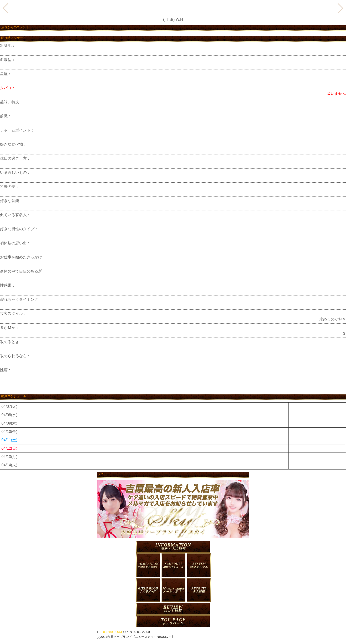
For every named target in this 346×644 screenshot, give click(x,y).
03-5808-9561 (113, 632)
